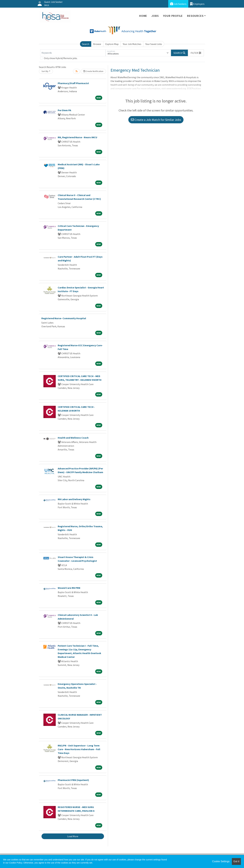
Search (86, 44)
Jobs (155, 16)
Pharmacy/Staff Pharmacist (73, 83)
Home (143, 16)
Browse (97, 44)
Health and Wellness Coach (73, 438)
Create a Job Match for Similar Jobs (156, 120)
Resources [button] (195, 16)
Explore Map (112, 44)
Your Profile (173, 16)
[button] (196, 53)
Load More (73, 836)
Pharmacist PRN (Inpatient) (73, 780)
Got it (236, 861)
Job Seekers (178, 4)
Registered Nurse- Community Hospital (64, 318)
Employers (197, 4)
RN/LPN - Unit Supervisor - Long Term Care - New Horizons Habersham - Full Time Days (79, 749)
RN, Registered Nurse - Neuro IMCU (77, 137)
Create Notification (93, 71)
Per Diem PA (64, 110)
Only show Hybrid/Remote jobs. (61, 58)
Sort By (45, 71)
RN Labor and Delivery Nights (74, 499)
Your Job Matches (132, 44)
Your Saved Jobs (154, 44)
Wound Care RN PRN (69, 588)
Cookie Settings (221, 861)
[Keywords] (73, 53)
